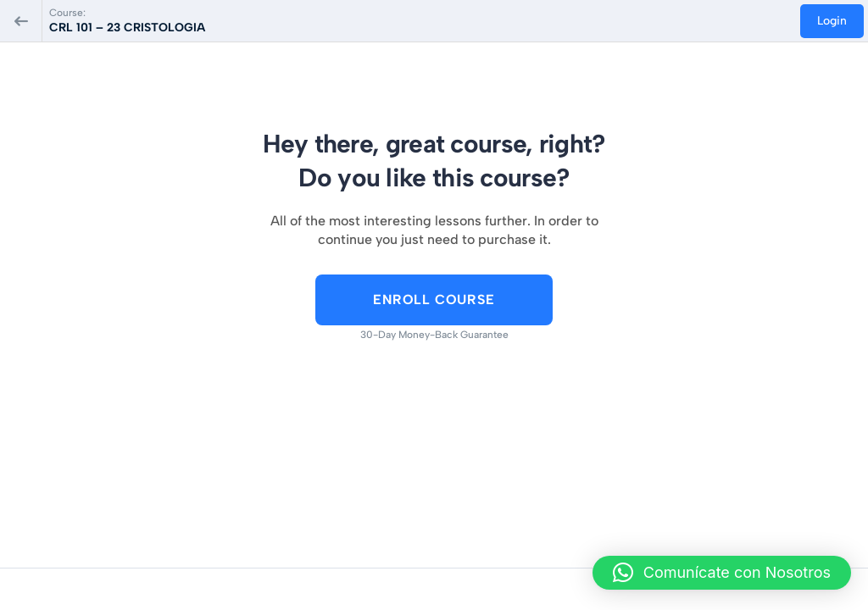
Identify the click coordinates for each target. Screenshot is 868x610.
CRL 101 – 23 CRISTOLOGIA (127, 28)
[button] (722, 573)
